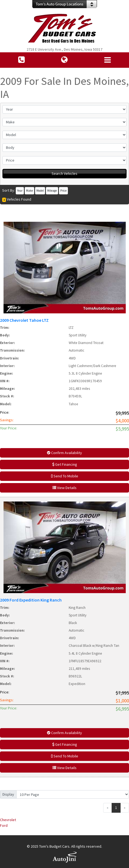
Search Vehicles (64, 173)
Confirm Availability (64, 453)
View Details (64, 488)
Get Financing (65, 464)
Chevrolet (8, 820)
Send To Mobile (65, 476)
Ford (4, 825)
